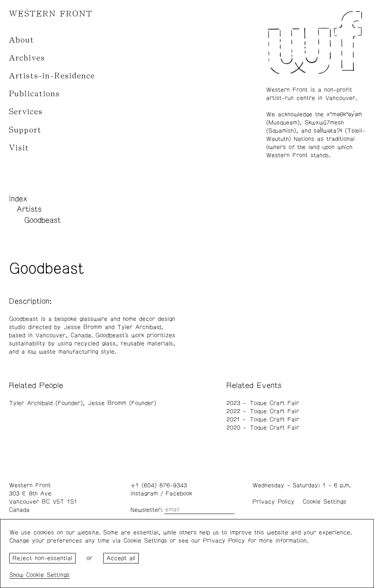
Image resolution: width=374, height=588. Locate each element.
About (22, 40)
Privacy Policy (273, 502)
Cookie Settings (325, 502)
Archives (27, 58)
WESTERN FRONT (51, 14)
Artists (29, 209)
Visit (19, 148)
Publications (34, 94)
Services (26, 112)
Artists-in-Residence (52, 76)
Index (18, 199)
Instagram (144, 494)
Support (25, 130)
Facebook (179, 494)
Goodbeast (42, 220)
